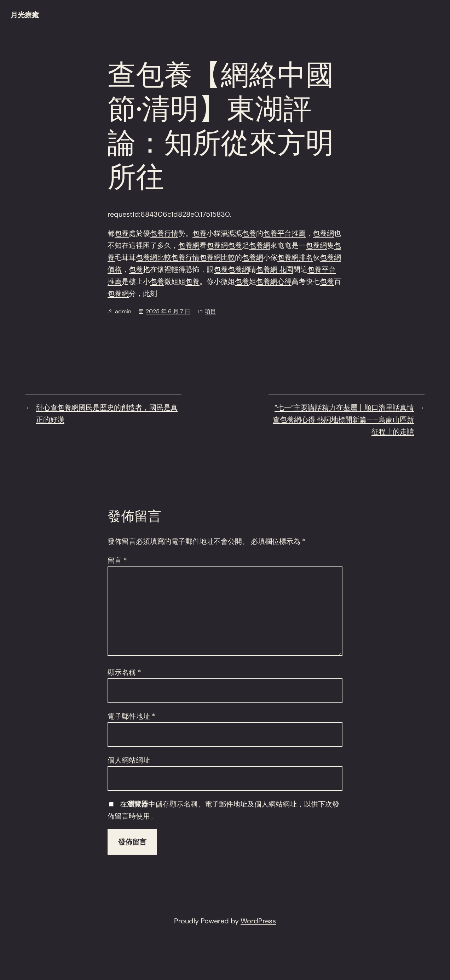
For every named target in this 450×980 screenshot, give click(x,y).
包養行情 (164, 233)
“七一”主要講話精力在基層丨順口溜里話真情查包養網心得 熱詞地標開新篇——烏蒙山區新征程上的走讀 (343, 420)
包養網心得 (274, 281)
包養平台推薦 (284, 233)
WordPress (258, 921)
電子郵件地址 (131, 716)
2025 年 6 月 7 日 (168, 311)
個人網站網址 (129, 760)
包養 (122, 233)
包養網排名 (295, 257)
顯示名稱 (124, 672)
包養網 (323, 233)
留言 (117, 560)
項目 (210, 311)
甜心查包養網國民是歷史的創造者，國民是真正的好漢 (107, 414)
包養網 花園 (275, 269)
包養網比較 (154, 257)
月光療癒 (25, 15)
